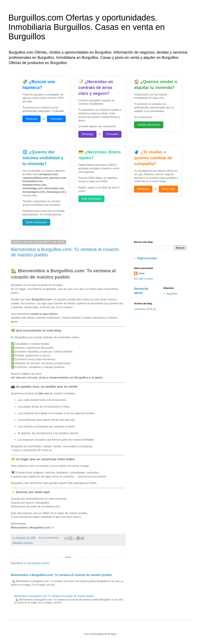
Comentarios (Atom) (38, 563)
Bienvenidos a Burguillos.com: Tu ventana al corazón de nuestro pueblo (61, 575)
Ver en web (168, 189)
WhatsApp (32, 119)
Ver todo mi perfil (143, 279)
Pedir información (91, 199)
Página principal (147, 258)
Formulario (56, 119)
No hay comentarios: (49, 538)
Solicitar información (149, 125)
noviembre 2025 (143, 309)
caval (141, 273)
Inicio (68, 557)
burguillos (28, 543)
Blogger (112, 634)
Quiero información (36, 222)
